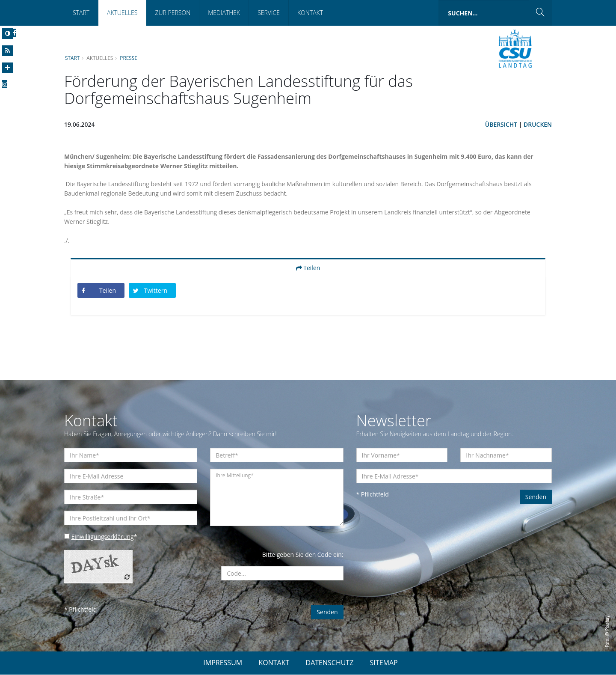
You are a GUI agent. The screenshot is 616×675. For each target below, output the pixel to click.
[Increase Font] (7, 68)
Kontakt (310, 13)
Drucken (538, 124)
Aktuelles (122, 13)
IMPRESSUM (223, 663)
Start (81, 13)
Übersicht (501, 124)
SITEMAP (384, 663)
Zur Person (173, 13)
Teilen (308, 268)
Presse (129, 58)
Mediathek (224, 13)
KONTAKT (274, 663)
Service (269, 13)
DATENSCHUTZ (330, 663)
